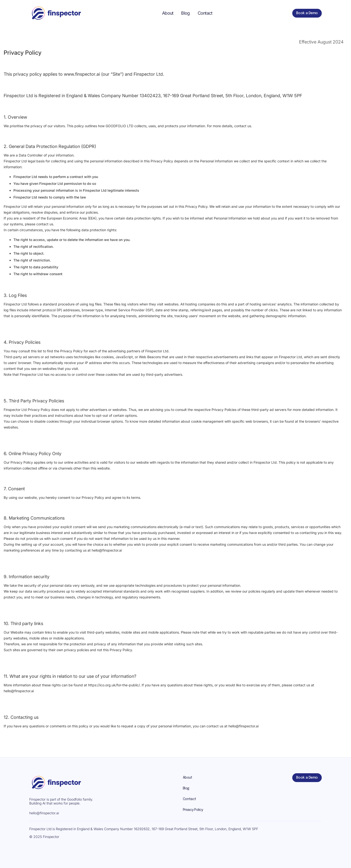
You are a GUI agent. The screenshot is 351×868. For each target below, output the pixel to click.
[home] (56, 13)
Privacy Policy (193, 810)
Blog (185, 13)
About (168, 13)
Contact (205, 13)
